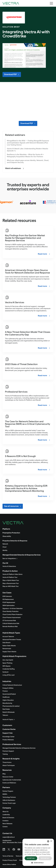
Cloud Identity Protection (10, 611)
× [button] (51, 841)
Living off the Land (8, 675)
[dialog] (38, 852)
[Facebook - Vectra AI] (14, 849)
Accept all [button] (31, 858)
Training (5, 754)
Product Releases (8, 740)
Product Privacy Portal (10, 860)
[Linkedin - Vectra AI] (4, 849)
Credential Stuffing (9, 669)
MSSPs (5, 794)
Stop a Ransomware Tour (11, 583)
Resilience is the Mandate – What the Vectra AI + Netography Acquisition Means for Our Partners (25, 156)
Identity (5, 550)
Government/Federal (9, 694)
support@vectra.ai (9, 837)
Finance (5, 691)
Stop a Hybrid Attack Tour (11, 580)
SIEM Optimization (9, 606)
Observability (7, 536)
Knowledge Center (8, 737)
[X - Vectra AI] (9, 849)
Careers (5, 827)
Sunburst (5, 672)
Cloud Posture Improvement (12, 618)
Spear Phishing (7, 663)
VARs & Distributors (9, 800)
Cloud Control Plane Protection (12, 615)
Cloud (4, 547)
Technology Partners (9, 797)
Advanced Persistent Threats (12, 640)
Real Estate (6, 709)
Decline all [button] (45, 858)
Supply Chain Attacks (9, 652)
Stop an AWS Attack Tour (11, 586)
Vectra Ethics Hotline (9, 865)
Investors (5, 821)
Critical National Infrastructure (12, 685)
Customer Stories (9, 729)
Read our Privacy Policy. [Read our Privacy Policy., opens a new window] (43, 854)
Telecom (5, 715)
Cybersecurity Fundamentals (12, 780)
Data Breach (6, 643)
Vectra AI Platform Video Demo (12, 574)
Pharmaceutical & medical (11, 706)
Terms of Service (8, 856)
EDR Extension (7, 596)
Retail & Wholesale (9, 712)
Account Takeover (8, 637)
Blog (4, 774)
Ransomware (7, 649)
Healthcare (6, 697)
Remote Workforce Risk (10, 627)
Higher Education (8, 700)
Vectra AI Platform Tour (10, 577)
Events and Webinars (9, 783)
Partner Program (8, 791)
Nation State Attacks (9, 646)
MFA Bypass (6, 666)
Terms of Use (20, 856)
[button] (38, 863)
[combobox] (48, 841)
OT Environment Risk (9, 621)
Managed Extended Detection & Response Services (22, 555)
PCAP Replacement (9, 602)
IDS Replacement (8, 599)
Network (5, 544)
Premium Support (8, 751)
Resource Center (8, 777)
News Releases (7, 824)
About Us (5, 812)
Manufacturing (7, 703)
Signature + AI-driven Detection (13, 609)
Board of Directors (8, 818)
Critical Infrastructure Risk (11, 624)
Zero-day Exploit (8, 660)
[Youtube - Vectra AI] (19, 849)
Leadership (6, 815)
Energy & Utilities (8, 688)
